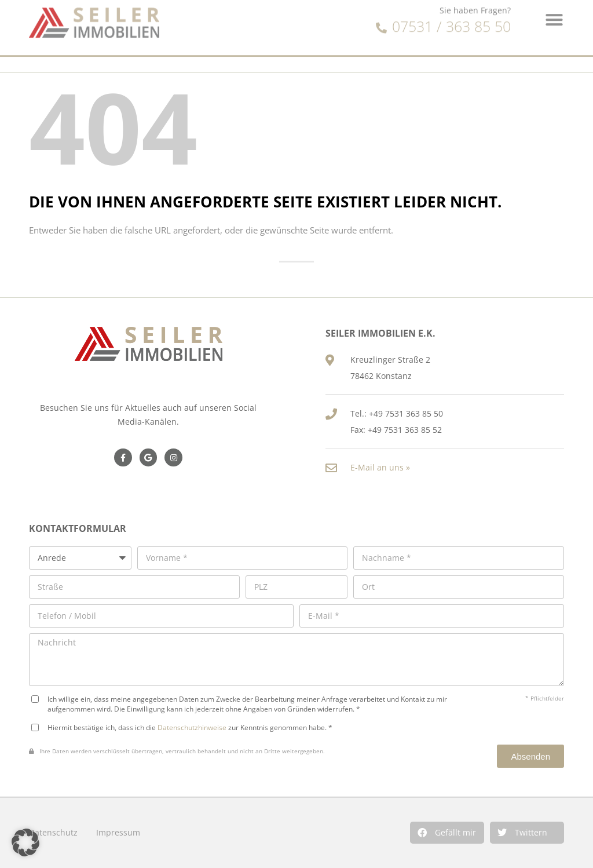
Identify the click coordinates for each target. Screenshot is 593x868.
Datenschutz (53, 832)
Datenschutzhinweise (192, 727)
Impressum (118, 832)
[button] (447, 833)
